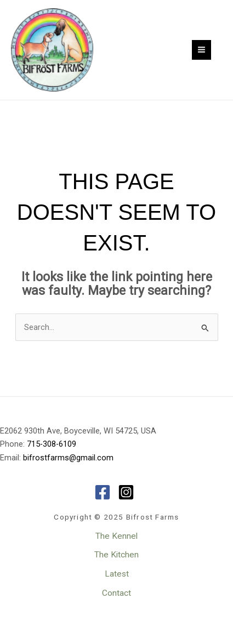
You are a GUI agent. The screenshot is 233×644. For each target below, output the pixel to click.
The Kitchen (116, 555)
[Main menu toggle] (201, 50)
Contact (116, 593)
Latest (117, 574)
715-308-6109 (52, 444)
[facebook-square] (105, 492)
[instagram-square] (129, 492)
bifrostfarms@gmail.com (68, 458)
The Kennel (116, 536)
